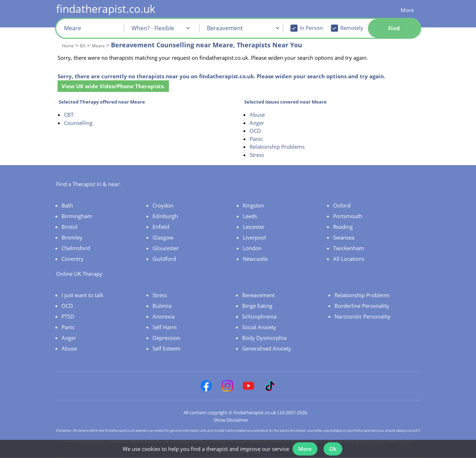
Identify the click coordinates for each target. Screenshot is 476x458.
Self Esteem (167, 348)
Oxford (342, 205)
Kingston (253, 205)
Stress (257, 155)
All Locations (349, 259)
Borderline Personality (362, 306)
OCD (255, 131)
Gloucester (166, 248)
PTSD (68, 316)
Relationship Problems (277, 147)
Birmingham (77, 216)
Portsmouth (348, 216)
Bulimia (162, 306)
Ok (334, 447)
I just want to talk (82, 295)
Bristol (69, 227)
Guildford (164, 259)
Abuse (257, 115)
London (252, 248)
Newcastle (255, 259)
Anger (257, 123)
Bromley (72, 237)
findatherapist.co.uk (106, 9)
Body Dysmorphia (264, 338)
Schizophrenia (259, 316)
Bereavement (258, 295)
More (407, 10)
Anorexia (164, 316)
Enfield (161, 227)
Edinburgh (165, 216)
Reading (343, 227)
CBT (69, 115)
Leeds (250, 216)
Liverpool (254, 237)
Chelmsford (76, 248)
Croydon (163, 205)
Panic (256, 139)
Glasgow (163, 237)
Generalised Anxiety (267, 348)
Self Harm (165, 327)
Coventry (73, 259)
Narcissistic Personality (363, 316)
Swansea (344, 237)
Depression (166, 338)
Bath (67, 205)
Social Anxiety (259, 327)
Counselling (78, 123)
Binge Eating (257, 306)
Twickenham (349, 248)
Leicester (254, 227)
